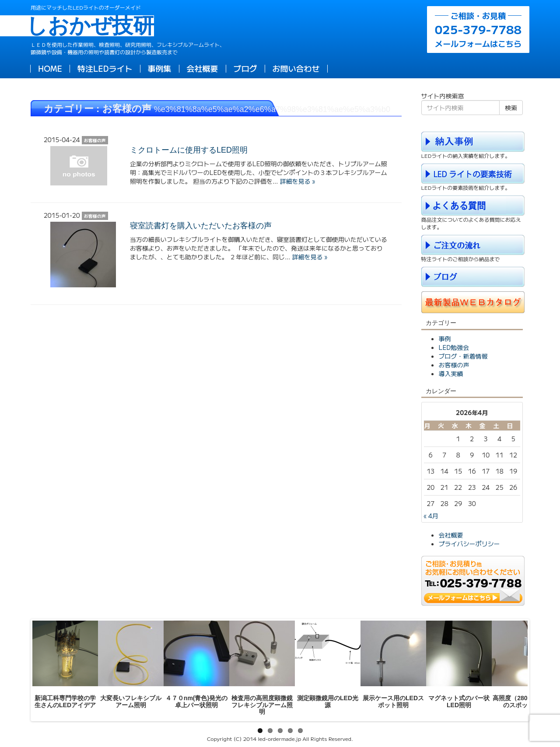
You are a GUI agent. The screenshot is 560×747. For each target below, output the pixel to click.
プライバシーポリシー (469, 544)
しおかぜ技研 (92, 26)
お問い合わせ (296, 68)
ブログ (245, 68)
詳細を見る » (297, 181)
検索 (511, 108)
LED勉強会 (454, 347)
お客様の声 (454, 365)
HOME (50, 68)
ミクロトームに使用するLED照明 (189, 150)
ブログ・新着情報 (463, 356)
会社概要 (203, 68)
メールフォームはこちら (478, 30)
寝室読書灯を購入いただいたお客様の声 (201, 226)
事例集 (160, 68)
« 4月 (431, 516)
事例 (445, 339)
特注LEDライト (105, 68)
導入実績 (451, 373)
